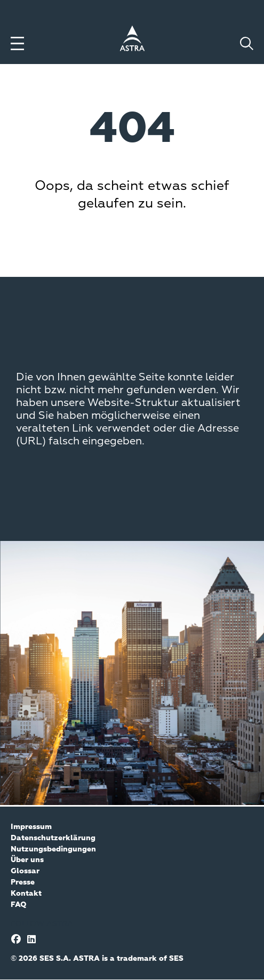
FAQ (19, 905)
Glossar (25, 871)
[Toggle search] (247, 43)
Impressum (31, 827)
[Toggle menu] (17, 43)
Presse (23, 882)
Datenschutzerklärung (53, 838)
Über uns (27, 860)
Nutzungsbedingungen (53, 849)
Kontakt (26, 894)
